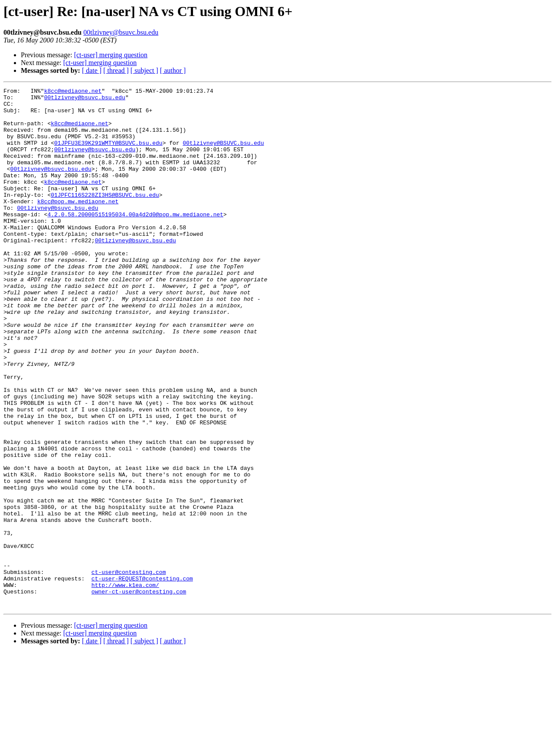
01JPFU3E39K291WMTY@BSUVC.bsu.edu (108, 154)
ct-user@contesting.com (129, 669)
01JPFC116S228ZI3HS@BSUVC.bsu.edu (105, 217)
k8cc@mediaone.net (73, 92)
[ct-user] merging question (111, 55)
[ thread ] (116, 70)
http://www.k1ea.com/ (125, 685)
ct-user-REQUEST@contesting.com (142, 677)
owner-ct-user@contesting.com (139, 693)
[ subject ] (144, 70)
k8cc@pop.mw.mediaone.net (78, 225)
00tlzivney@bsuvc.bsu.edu (121, 32)
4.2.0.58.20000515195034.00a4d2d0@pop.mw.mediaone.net (135, 240)
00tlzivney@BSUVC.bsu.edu (223, 154)
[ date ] (92, 70)
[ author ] (173, 70)
